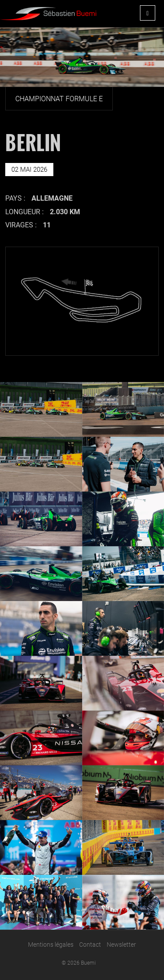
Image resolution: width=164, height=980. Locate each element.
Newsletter (121, 945)
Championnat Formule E (59, 99)
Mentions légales (51, 945)
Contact (90, 945)
